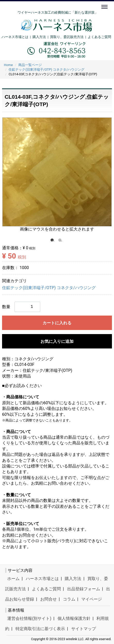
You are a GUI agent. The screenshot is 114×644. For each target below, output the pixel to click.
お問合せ (48, 599)
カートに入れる (57, 323)
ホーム (13, 579)
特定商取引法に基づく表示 (40, 629)
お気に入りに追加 (57, 341)
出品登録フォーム (84, 589)
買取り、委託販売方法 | (69, 37)
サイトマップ (84, 629)
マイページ (92, 599)
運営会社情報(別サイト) (29, 618)
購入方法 (39, 37)
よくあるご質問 (99, 37)
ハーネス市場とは (15, 37)
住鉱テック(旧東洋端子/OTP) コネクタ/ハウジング (49, 288)
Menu (105, 4)
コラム (69, 599)
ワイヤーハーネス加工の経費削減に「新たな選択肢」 (58, 12)
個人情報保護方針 (74, 618)
